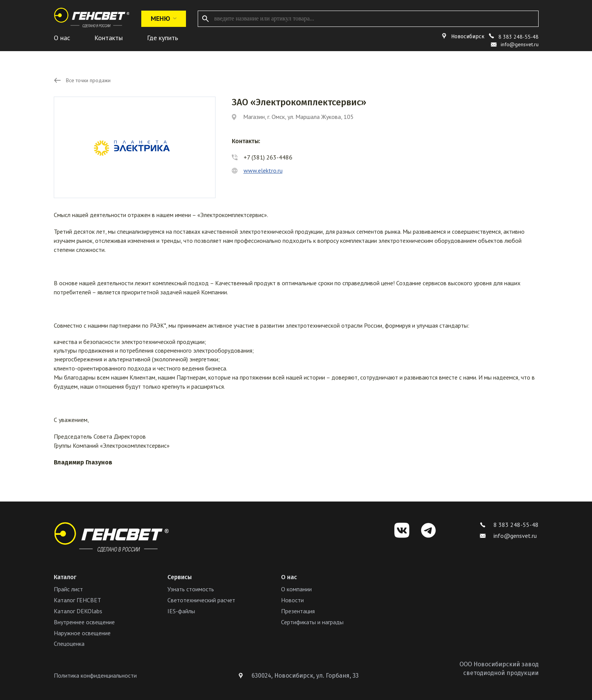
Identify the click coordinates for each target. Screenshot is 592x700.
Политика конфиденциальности (95, 675)
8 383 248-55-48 (519, 37)
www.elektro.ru (263, 170)
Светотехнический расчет (201, 600)
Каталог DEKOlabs (78, 611)
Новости (292, 600)
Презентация (298, 611)
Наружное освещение (82, 633)
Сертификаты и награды (312, 622)
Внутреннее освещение (84, 622)
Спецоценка (69, 644)
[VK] (402, 530)
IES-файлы (181, 611)
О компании (296, 589)
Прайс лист (68, 589)
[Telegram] (428, 530)
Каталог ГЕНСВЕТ (77, 600)
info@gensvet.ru (508, 536)
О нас (62, 38)
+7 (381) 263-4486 (268, 157)
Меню (164, 18)
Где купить (162, 38)
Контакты (109, 38)
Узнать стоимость (191, 589)
